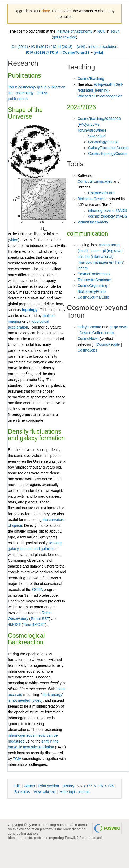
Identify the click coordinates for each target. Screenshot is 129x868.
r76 (100, 786)
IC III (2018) (63, 47)
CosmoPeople (108, 344)
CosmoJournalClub (93, 297)
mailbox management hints (101, 262)
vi (11, 240)
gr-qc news (118, 327)
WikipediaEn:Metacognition (100, 96)
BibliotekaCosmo (91, 199)
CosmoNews (88, 339)
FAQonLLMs (89, 124)
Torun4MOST (34, 624)
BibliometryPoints (92, 291)
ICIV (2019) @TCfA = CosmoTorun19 (58, 52)
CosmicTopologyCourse (108, 154)
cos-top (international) (95, 257)
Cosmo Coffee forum (97, 333)
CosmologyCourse (103, 142)
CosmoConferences (94, 274)
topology (30, 310)
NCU (101, 31)
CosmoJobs (87, 350)
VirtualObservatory (93, 222)
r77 (89, 786)
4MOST (14, 624)
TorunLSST (40, 619)
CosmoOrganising (92, 286)
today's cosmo (89, 327)
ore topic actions (75, 792)
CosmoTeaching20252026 (99, 119)
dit (17, 786)
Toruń (115, 31)
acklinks (22, 792)
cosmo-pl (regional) (107, 251)
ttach (29, 786)
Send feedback (91, 838)
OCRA (37, 590)
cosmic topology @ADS (108, 216)
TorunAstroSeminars (94, 280)
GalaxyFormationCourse (108, 148)
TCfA (17, 759)
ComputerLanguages (95, 181)
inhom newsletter (102, 47)
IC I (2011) (19, 47)
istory (68, 786)
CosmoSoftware (101, 193)
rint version (49, 786)
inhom (83, 268)
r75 (111, 786)
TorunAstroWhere (92, 130)
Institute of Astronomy (74, 31)
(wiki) (81, 47)
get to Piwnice (64, 37)
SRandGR (97, 136)
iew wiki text (45, 792)
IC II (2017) (40, 47)
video (37, 700)
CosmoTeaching (91, 79)
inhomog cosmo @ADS (107, 210)
